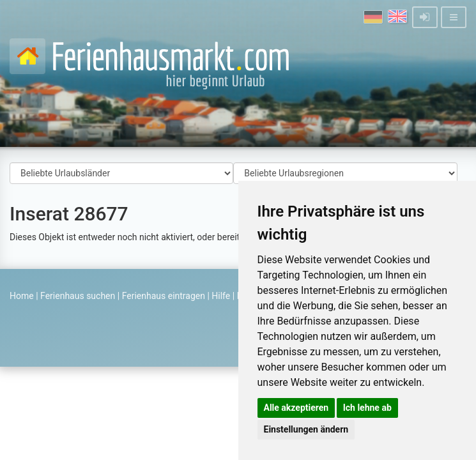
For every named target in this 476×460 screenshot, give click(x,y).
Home (22, 296)
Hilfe (221, 296)
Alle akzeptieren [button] (296, 408)
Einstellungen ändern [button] (306, 429)
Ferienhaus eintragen (164, 296)
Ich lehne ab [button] (367, 408)
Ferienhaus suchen (78, 296)
